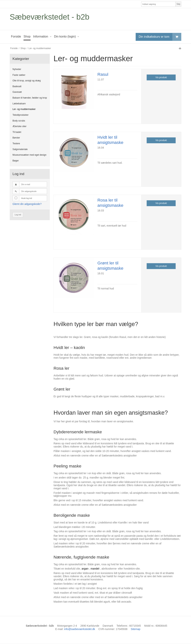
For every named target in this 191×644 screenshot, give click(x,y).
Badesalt (17, 86)
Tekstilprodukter (21, 115)
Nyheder (17, 69)
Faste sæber (19, 75)
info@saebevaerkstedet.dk (80, 629)
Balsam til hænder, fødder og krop (30, 98)
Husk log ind (27, 198)
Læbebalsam (19, 104)
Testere (16, 144)
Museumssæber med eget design (29, 155)
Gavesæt (17, 92)
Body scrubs (19, 121)
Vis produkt (161, 77)
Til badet (17, 132)
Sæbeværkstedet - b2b (50, 17)
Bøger (16, 161)
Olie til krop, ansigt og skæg (27, 81)
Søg (178, 4)
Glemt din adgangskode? (27, 204)
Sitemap (136, 629)
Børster (16, 138)
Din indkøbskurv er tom (160, 37)
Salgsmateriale (20, 149)
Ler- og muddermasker (24, 109)
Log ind (18, 215)
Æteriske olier (19, 126)
